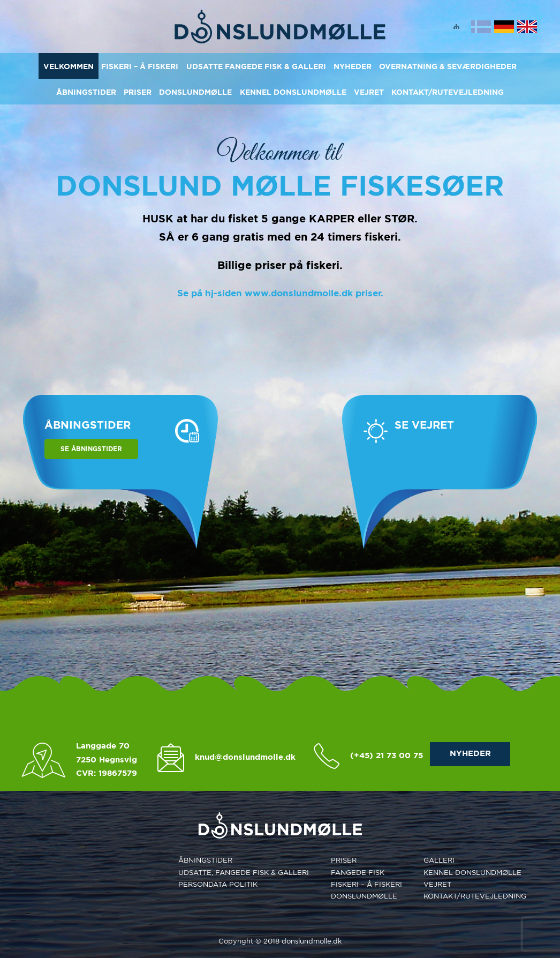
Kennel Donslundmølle (293, 92)
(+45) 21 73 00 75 (387, 755)
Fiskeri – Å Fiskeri (140, 66)
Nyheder (353, 66)
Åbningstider (86, 92)
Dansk (481, 27)
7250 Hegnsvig (107, 760)
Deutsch (504, 27)
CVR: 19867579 (107, 773)
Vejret (369, 92)
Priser (138, 92)
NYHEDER (470, 753)
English (527, 27)
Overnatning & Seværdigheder (448, 66)
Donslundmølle (195, 92)
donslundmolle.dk (312, 941)
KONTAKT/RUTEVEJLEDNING (448, 92)
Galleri (439, 860)
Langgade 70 (103, 746)
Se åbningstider (91, 449)
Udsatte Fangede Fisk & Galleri (256, 66)
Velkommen (69, 66)
